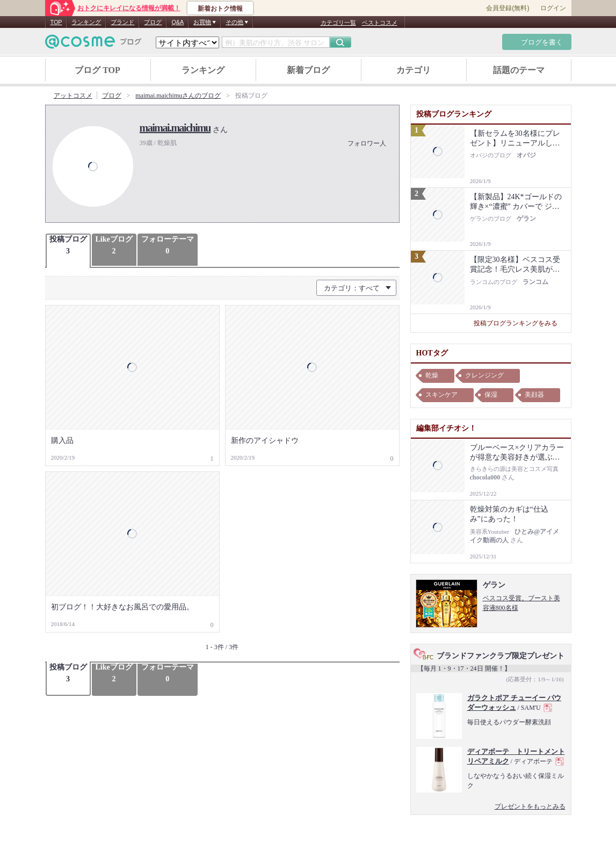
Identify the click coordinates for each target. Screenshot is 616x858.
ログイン (553, 8)
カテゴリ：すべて (352, 288)
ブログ (153, 22)
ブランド (122, 22)
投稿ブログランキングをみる (520, 323)
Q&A (177, 22)
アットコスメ (73, 96)
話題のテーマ (519, 70)
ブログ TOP (97, 70)
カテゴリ (414, 70)
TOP (56, 22)
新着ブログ (308, 70)
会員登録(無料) (508, 8)
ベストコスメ (380, 23)
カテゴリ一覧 (338, 23)
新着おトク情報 (220, 9)
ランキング (86, 22)
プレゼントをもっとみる (530, 806)
